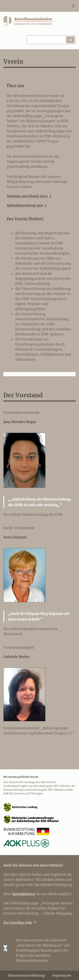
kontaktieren (24, 894)
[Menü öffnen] (73, 6)
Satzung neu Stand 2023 (27, 196)
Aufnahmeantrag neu (25, 205)
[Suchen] (70, 40)
